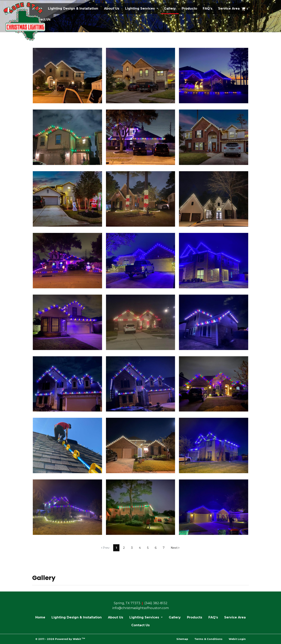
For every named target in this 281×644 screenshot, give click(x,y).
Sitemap (182, 639)
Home (40, 617)
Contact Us (140, 625)
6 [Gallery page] (156, 548)
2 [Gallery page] (124, 548)
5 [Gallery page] (148, 548)
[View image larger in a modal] (67, 76)
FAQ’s (208, 8)
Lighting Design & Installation (73, 8)
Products (189, 8)
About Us (112, 8)
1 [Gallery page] (116, 548)
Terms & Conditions (208, 639)
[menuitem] (73, 9)
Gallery (171, 7)
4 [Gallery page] (140, 548)
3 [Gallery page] (132, 548)
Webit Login (237, 639)
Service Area (229, 8)
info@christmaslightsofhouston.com (141, 608)
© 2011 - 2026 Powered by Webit (60, 639)
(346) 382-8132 (156, 603)
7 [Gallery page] (164, 548)
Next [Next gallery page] (175, 548)
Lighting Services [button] (140, 8)
